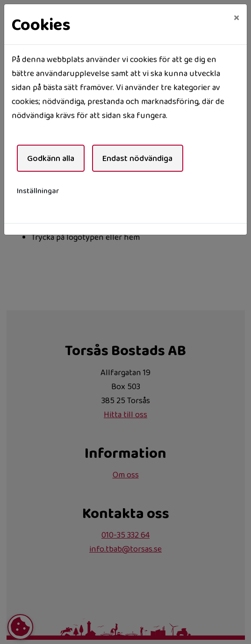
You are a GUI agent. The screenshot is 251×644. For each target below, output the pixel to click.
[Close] (237, 17)
